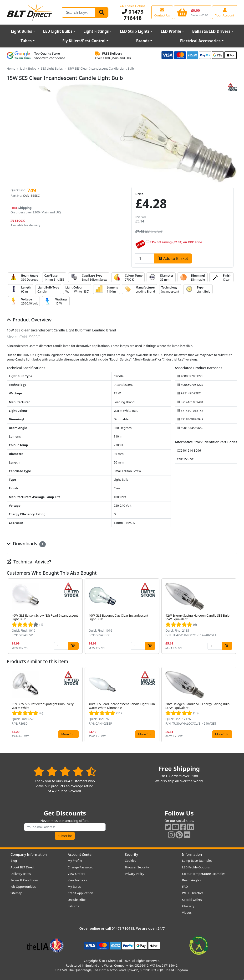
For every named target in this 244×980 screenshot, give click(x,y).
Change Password (80, 867)
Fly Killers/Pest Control (84, 41)
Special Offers (192, 900)
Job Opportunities (23, 887)
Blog (14, 861)
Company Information (29, 854)
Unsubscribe (77, 900)
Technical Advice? (29, 562)
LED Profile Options (196, 867)
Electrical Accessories (200, 41)
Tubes (26, 41)
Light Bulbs (21, 31)
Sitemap (16, 893)
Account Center (80, 854)
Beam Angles (191, 880)
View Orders (76, 874)
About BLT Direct (23, 867)
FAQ (185, 887)
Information (192, 854)
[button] (234, 616)
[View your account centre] (225, 12)
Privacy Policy (135, 874)
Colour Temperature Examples (204, 874)
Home (11, 68)
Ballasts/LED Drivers (211, 31)
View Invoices (77, 880)
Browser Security (137, 867)
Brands (143, 41)
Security (131, 854)
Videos (187, 913)
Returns (73, 906)
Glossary (188, 906)
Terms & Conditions (24, 880)
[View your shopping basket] (193, 12)
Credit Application (80, 893)
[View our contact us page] (162, 12)
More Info (68, 734)
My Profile (75, 861)
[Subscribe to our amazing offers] (65, 827)
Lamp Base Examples (197, 861)
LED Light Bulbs (58, 31)
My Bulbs (74, 887)
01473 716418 (133, 15)
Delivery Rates (21, 874)
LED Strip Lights (135, 31)
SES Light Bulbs (52, 68)
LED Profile (171, 31)
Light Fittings (96, 31)
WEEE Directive (193, 893)
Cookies (130, 861)
